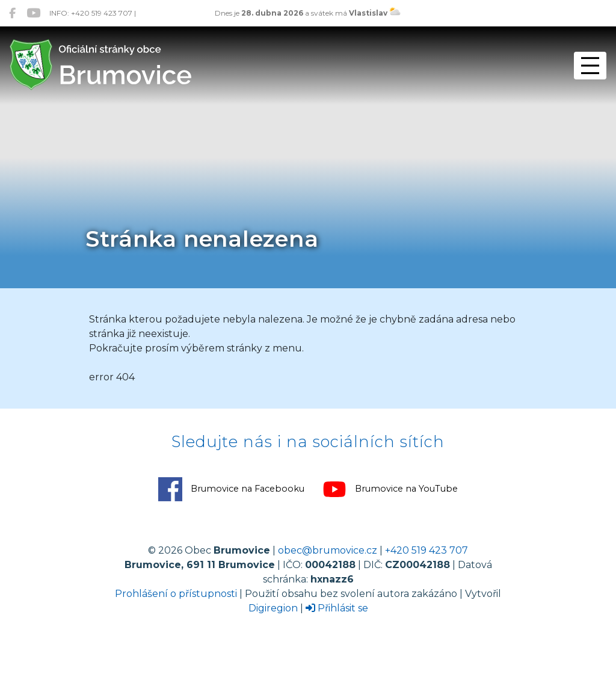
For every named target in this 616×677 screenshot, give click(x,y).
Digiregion (273, 608)
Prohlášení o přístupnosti (176, 594)
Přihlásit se (337, 608)
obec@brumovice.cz (328, 550)
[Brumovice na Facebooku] (12, 13)
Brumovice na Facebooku (231, 489)
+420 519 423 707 (427, 550)
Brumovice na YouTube (390, 489)
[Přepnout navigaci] (590, 66)
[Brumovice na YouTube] (33, 13)
